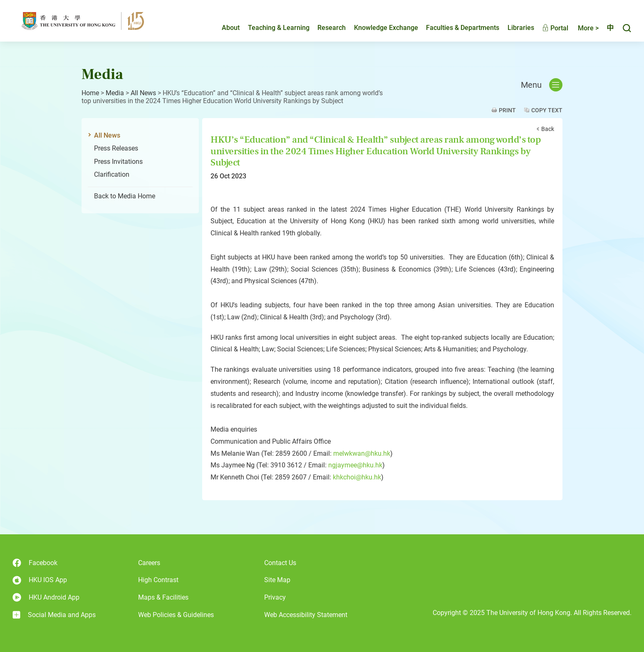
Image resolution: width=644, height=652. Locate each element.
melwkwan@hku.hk (362, 453)
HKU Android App (46, 597)
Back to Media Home (125, 196)
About (224, 28)
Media (115, 93)
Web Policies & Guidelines (176, 615)
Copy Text (547, 110)
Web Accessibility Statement (306, 615)
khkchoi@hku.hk (357, 477)
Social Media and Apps (54, 615)
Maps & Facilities (163, 597)
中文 (607, 28)
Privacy (275, 597)
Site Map (277, 580)
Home (90, 93)
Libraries (514, 28)
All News (143, 93)
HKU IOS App (40, 580)
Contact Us (280, 563)
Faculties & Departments (456, 28)
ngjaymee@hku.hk (355, 465)
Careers (149, 563)
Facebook (35, 563)
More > (581, 28)
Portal (548, 28)
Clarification (112, 174)
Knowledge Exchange (379, 28)
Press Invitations (118, 162)
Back (548, 129)
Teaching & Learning (272, 28)
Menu (542, 85)
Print (507, 110)
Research (324, 28)
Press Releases (116, 148)
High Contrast (158, 580)
